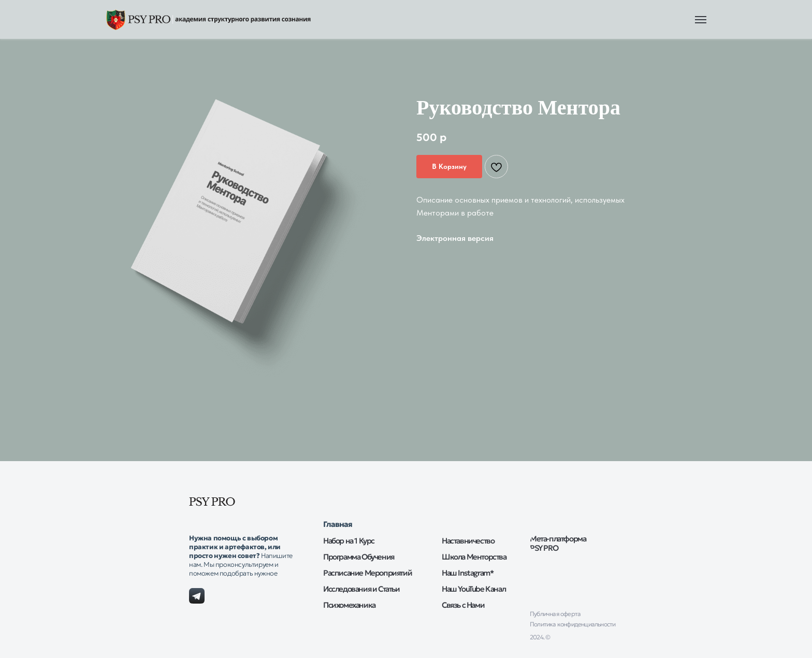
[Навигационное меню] (701, 20)
